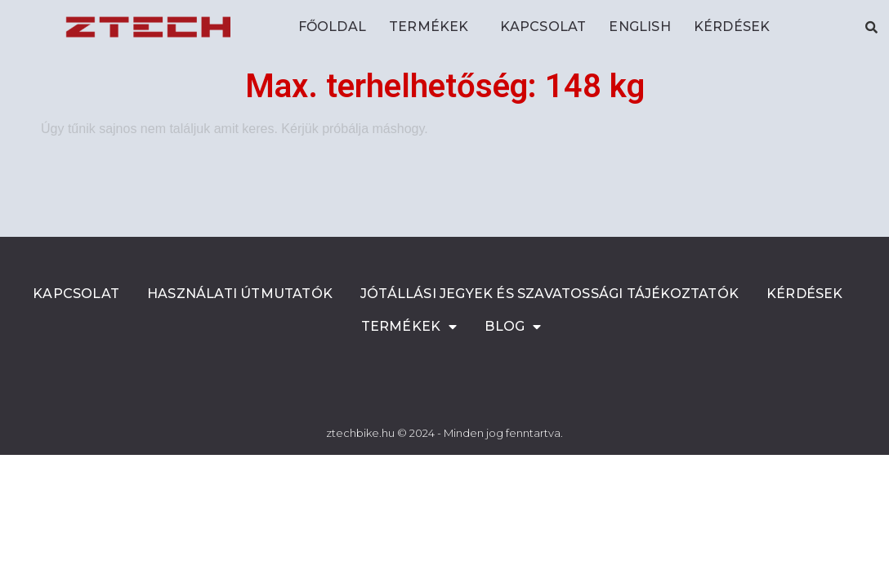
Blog (513, 327)
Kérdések (732, 27)
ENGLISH (639, 27)
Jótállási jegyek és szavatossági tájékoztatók (549, 294)
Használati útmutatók (240, 294)
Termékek (433, 27)
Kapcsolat (543, 27)
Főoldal (332, 27)
